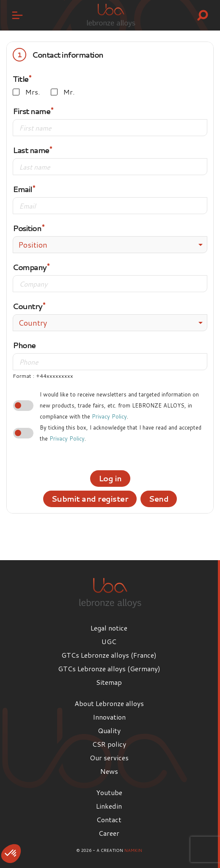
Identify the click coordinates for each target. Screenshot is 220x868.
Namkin (133, 850)
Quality (109, 730)
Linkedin (109, 806)
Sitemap (109, 682)
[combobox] (110, 245)
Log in (110, 478)
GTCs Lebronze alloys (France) (109, 655)
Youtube (109, 792)
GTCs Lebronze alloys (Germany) (109, 668)
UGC (109, 641)
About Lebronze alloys (109, 703)
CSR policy (109, 744)
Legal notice (109, 628)
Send (159, 499)
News (109, 771)
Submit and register (90, 499)
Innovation (109, 717)
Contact (109, 819)
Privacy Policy (109, 416)
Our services (109, 758)
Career (109, 833)
